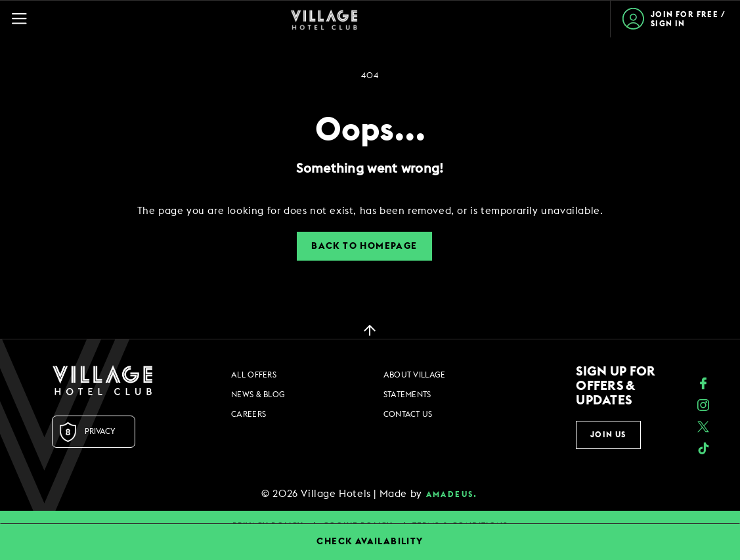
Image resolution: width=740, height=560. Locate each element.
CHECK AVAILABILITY (370, 542)
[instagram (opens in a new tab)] (703, 407)
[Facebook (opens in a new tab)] (703, 385)
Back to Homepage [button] (364, 246)
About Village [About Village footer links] (415, 375)
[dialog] (370, 211)
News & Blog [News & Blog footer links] (258, 395)
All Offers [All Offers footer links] (254, 375)
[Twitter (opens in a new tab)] (703, 428)
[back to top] (370, 330)
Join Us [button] (608, 435)
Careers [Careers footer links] (249, 414)
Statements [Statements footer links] (407, 395)
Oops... (370, 131)
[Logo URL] (102, 380)
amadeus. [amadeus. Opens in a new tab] (452, 494)
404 (370, 75)
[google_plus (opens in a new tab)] (703, 450)
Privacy (100, 431)
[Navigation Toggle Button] (25, 19)
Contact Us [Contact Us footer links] (408, 414)
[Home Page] (324, 19)
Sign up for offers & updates (616, 386)
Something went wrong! (370, 169)
